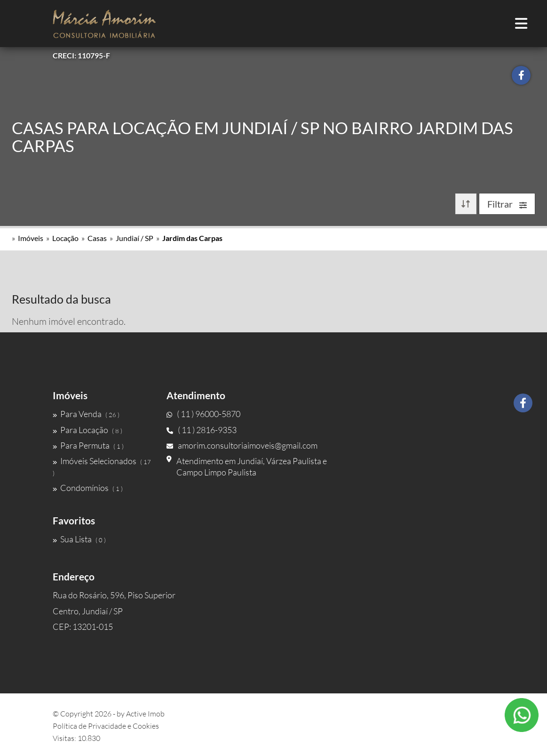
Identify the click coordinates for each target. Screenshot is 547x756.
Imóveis (31, 238)
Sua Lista (79, 539)
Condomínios (88, 488)
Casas (97, 238)
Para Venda (86, 414)
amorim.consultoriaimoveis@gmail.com (242, 445)
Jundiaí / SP (135, 238)
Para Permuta (88, 445)
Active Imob (145, 714)
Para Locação (87, 430)
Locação (65, 238)
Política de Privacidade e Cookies (106, 726)
